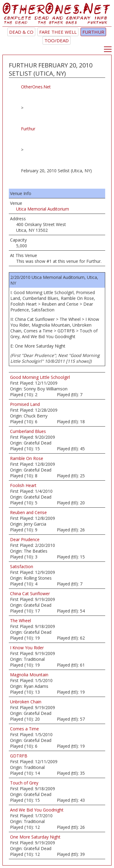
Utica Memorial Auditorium (43, 209)
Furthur (93, 32)
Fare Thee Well (58, 32)
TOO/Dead (57, 40)
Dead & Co (21, 32)
